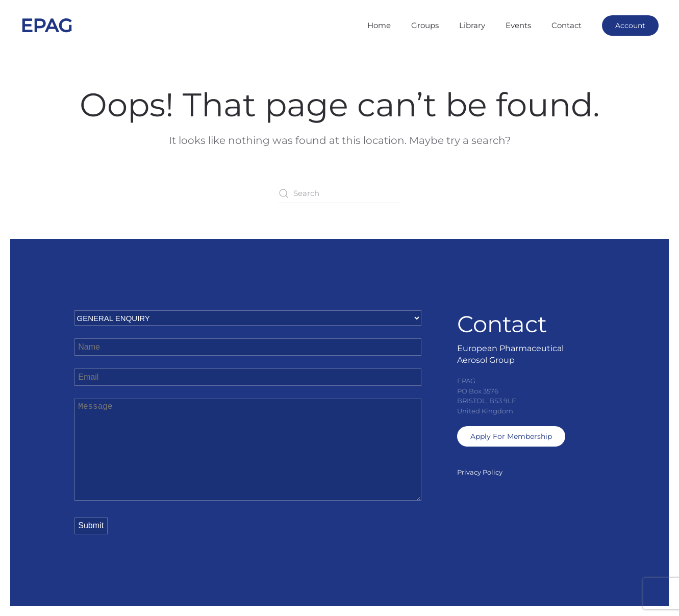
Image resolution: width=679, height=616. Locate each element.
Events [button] (518, 25)
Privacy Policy (480, 472)
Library (472, 25)
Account (630, 26)
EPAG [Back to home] (46, 26)
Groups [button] (425, 25)
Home (379, 25)
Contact (567, 25)
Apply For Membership (511, 436)
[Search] (340, 193)
